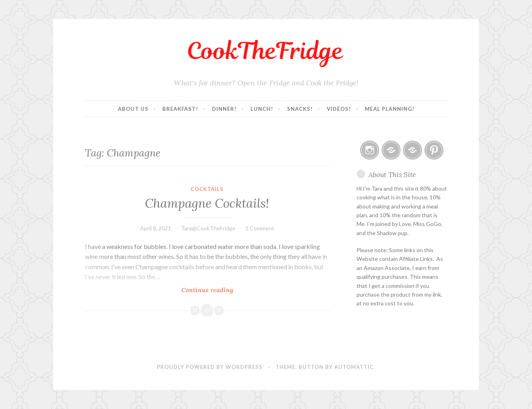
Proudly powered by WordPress (210, 367)
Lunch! (262, 109)
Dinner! (224, 109)
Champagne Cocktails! (207, 203)
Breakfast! (180, 109)
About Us (133, 109)
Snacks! (300, 109)
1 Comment (260, 228)
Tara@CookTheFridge (208, 228)
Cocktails (207, 189)
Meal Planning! (390, 109)
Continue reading (224, 290)
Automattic (354, 367)
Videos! (339, 109)
